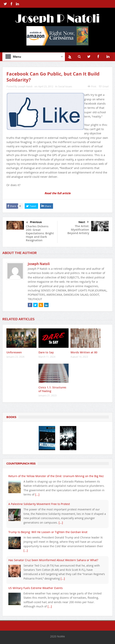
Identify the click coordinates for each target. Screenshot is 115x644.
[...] (37, 494)
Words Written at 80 (84, 352)
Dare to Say (46, 352)
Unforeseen (14, 352)
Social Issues (65, 86)
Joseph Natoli (25, 86)
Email (104, 86)
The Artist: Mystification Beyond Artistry (78, 230)
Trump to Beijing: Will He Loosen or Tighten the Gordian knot (48, 532)
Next (84, 222)
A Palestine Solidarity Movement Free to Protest (39, 504)
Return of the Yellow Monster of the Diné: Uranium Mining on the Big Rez (56, 476)
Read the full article (57, 193)
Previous (34, 222)
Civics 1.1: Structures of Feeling (52, 389)
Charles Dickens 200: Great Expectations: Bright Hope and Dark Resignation (40, 233)
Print (92, 86)
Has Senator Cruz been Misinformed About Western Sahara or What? (53, 560)
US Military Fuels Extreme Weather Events (36, 588)
